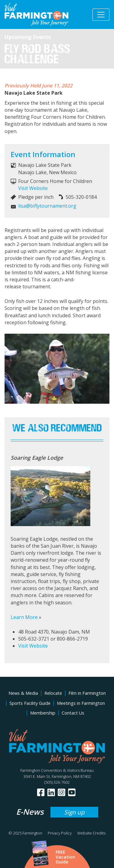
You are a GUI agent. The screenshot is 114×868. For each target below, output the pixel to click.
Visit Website (33, 188)
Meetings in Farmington (81, 703)
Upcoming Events (28, 37)
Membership (43, 713)
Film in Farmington (87, 693)
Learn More (24, 617)
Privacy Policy (60, 833)
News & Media (23, 693)
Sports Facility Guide (30, 703)
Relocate (53, 693)
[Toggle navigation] (101, 15)
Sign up (74, 812)
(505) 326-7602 (57, 782)
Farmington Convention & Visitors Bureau (57, 770)
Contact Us (73, 713)
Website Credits (91, 833)
